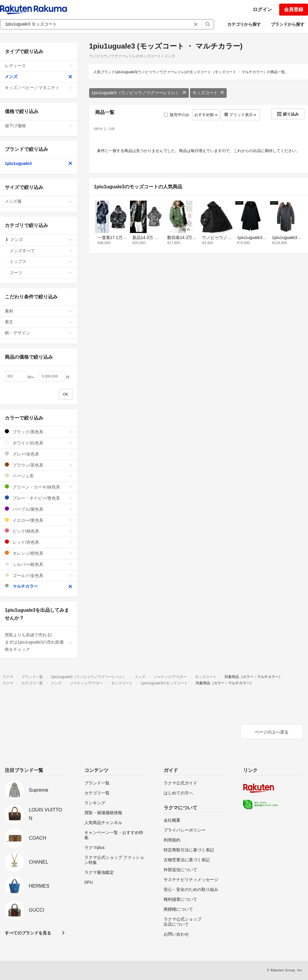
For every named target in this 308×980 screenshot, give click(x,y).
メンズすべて (41, 251)
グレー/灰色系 (39, 454)
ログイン (262, 9)
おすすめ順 (206, 115)
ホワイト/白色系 (39, 443)
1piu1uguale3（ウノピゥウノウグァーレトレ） (139, 93)
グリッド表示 (240, 115)
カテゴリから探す (244, 24)
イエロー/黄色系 (39, 520)
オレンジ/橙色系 (39, 553)
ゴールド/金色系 (39, 575)
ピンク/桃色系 (39, 531)
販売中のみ (177, 115)
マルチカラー (39, 586)
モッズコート (208, 93)
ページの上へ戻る (272, 732)
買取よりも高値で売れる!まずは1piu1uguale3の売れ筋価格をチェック (39, 642)
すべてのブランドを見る (28, 933)
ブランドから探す (288, 24)
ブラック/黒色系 (39, 432)
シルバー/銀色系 (39, 564)
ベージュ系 (39, 476)
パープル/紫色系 (39, 509)
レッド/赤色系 (39, 542)
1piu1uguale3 (39, 163)
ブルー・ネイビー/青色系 (39, 498)
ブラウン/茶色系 (39, 465)
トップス (41, 261)
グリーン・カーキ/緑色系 (39, 487)
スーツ (41, 273)
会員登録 (294, 9)
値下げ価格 (39, 126)
